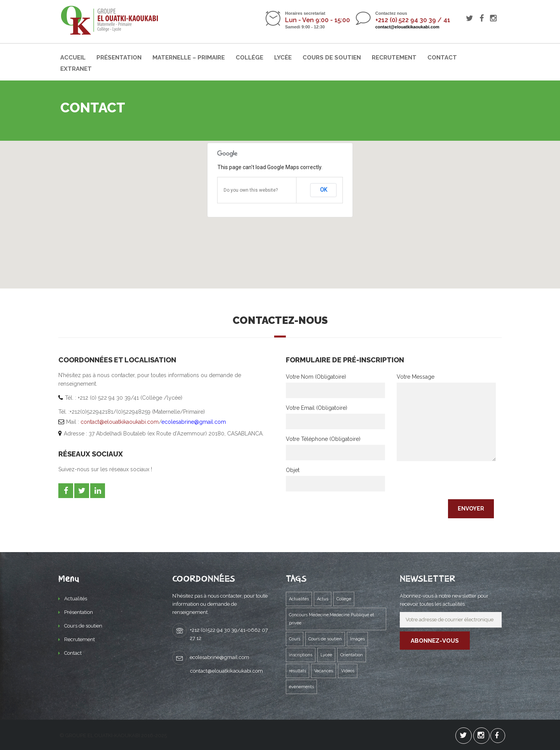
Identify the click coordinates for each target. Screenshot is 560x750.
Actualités (76, 599)
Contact (442, 58)
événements (301, 687)
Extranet (76, 69)
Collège (344, 599)
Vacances (324, 671)
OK (324, 190)
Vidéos (348, 671)
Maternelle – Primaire (189, 58)
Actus (323, 599)
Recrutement (394, 58)
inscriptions (301, 655)
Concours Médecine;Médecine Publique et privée (332, 619)
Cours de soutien (332, 58)
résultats (297, 671)
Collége (249, 58)
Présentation (119, 58)
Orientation (352, 655)
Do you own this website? (251, 190)
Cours (295, 639)
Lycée (283, 58)
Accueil (73, 58)
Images (357, 639)
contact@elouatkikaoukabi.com (407, 27)
